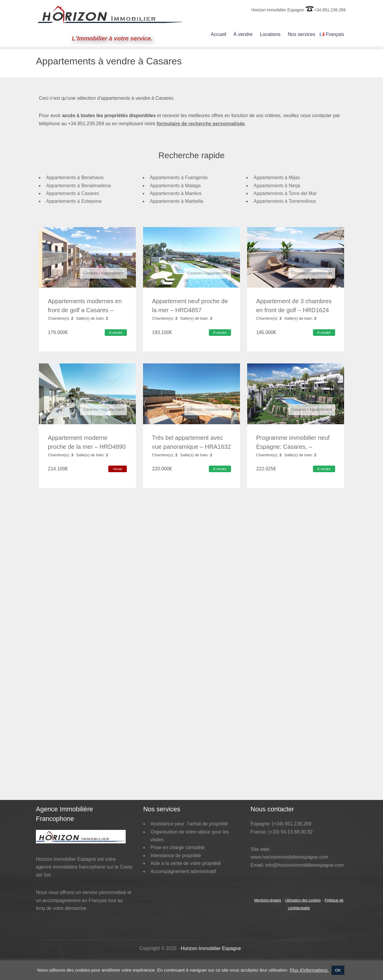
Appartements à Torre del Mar (285, 193)
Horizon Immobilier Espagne (211, 924)
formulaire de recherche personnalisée (201, 119)
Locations (270, 34)
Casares (91, 273)
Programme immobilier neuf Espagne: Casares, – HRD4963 (293, 441)
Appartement (113, 273)
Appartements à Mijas (277, 178)
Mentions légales (268, 876)
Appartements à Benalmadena (78, 186)
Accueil (218, 34)
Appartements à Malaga (175, 186)
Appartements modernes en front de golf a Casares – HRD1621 (85, 310)
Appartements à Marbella (177, 201)
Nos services (302, 34)
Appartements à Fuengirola (179, 178)
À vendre (243, 34)
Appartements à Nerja (277, 186)
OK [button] (338, 970)
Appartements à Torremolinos (285, 201)
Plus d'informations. (309, 970)
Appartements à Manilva (176, 193)
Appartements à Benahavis (75, 178)
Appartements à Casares (73, 193)
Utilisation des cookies (303, 876)
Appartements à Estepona (74, 201)
